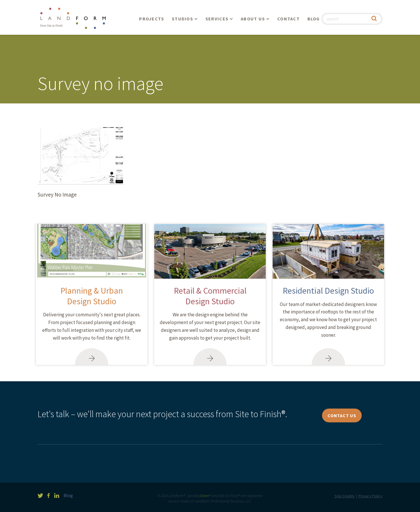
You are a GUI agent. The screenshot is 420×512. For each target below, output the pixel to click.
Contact (288, 19)
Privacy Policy (370, 496)
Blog (314, 19)
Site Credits (344, 496)
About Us (253, 19)
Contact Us (342, 415)
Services (217, 19)
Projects (152, 19)
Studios (182, 19)
